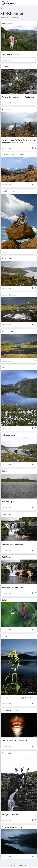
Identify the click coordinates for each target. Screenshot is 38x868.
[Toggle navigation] (34, 3)
